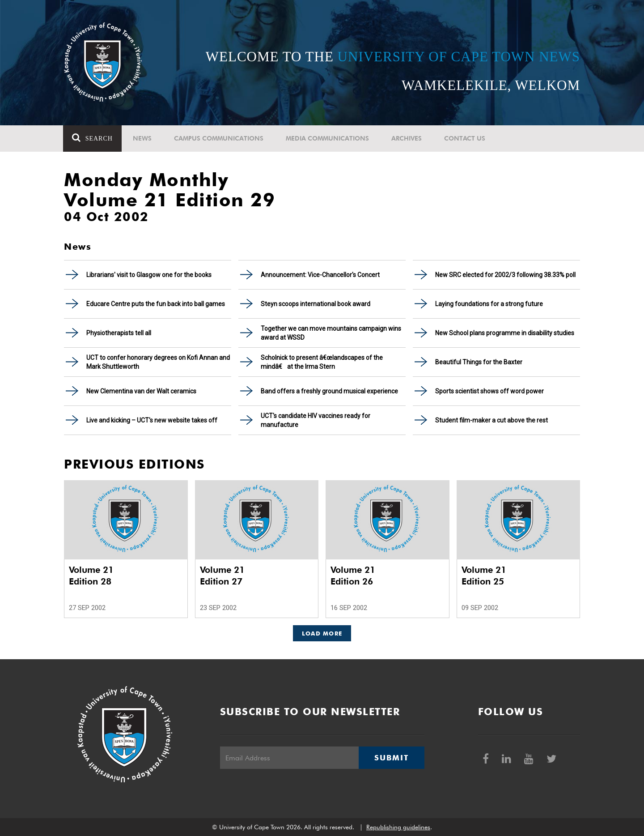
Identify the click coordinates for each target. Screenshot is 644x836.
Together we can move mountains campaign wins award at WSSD (331, 333)
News (143, 138)
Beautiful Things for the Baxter (479, 362)
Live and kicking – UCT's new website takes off (152, 420)
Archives (407, 138)
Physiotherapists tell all (119, 333)
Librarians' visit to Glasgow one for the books (149, 275)
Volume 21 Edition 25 (484, 576)
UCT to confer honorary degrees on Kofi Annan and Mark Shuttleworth (158, 362)
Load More (322, 633)
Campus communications (220, 138)
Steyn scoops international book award (316, 304)
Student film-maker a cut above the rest (491, 420)
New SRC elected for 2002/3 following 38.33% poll (505, 275)
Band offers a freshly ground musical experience (329, 391)
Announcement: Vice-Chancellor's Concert (320, 275)
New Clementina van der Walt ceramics (141, 391)
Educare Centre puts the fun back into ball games (156, 304)
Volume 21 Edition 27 (222, 576)
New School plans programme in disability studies (505, 333)
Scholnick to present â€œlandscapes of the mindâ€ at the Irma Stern (322, 362)
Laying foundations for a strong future (489, 304)
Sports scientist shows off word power (489, 391)
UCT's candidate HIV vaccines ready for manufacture (316, 420)
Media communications (328, 138)
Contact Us (466, 138)
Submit (391, 758)
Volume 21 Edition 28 (91, 576)
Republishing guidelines (398, 827)
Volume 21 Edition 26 (353, 576)
